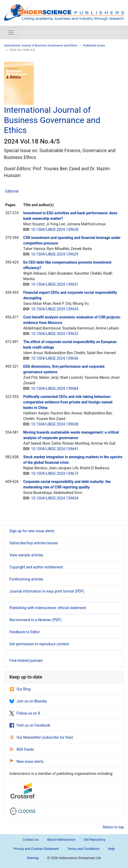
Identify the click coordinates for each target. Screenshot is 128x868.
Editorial (12, 191)
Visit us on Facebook (30, 725)
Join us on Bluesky (28, 701)
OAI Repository (94, 840)
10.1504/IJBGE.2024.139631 (55, 284)
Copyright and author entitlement (36, 567)
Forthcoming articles (26, 579)
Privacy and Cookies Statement (36, 849)
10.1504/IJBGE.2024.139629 (55, 254)
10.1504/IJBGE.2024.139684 (55, 388)
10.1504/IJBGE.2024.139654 (55, 498)
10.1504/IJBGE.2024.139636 (55, 358)
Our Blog (20, 689)
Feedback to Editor (25, 632)
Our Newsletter (26, 737)
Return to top (113, 827)
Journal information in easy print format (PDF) (47, 591)
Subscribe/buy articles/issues (34, 543)
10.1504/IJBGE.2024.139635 (55, 309)
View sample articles (26, 555)
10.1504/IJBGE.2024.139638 (55, 424)
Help (111, 849)
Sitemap (33, 858)
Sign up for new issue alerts (32, 531)
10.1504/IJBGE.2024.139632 (55, 334)
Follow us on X (25, 713)
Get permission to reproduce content (39, 644)
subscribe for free (57, 737)
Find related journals (26, 661)
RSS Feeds (22, 749)
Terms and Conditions (83, 849)
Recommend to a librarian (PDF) (35, 620)
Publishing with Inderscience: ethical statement (48, 608)
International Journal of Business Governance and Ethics (41, 46)
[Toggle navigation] (11, 33)
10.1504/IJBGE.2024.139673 (55, 473)
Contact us (31, 840)
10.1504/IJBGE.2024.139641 (55, 449)
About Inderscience (61, 840)
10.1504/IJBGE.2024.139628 (55, 230)
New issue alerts (27, 762)
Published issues (94, 46)
